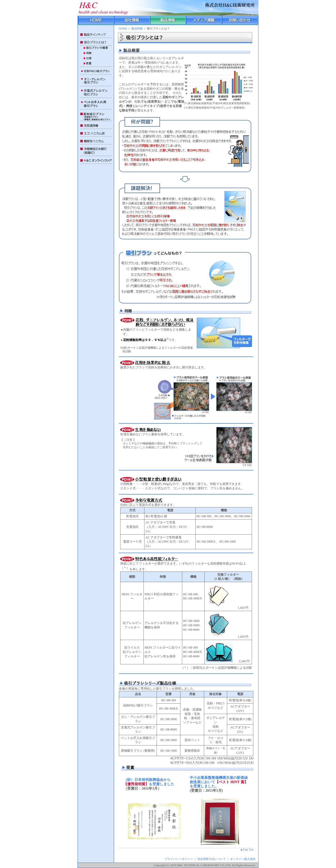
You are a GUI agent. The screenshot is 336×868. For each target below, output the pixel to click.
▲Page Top (247, 849)
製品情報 (137, 28)
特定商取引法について (212, 859)
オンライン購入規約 (243, 859)
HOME (123, 28)
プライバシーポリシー (179, 859)
